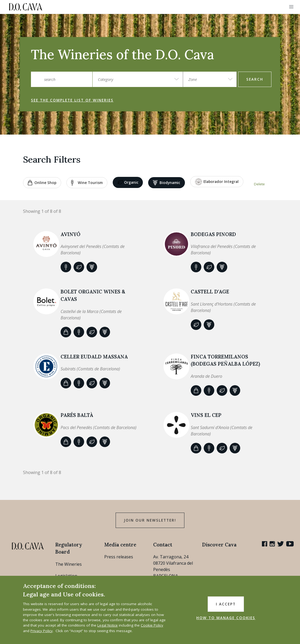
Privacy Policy (42, 631)
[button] (291, 7)
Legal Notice (108, 625)
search (255, 79)
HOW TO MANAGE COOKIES (226, 618)
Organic (128, 183)
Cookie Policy (152, 625)
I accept (226, 604)
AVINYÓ (71, 234)
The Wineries (69, 564)
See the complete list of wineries (72, 100)
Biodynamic (167, 183)
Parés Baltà (77, 415)
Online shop (42, 183)
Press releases (119, 557)
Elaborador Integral (217, 182)
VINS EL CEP (206, 415)
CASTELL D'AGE (210, 292)
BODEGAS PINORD (213, 234)
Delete (259, 184)
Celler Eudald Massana (94, 357)
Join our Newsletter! (150, 520)
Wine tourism (87, 183)
